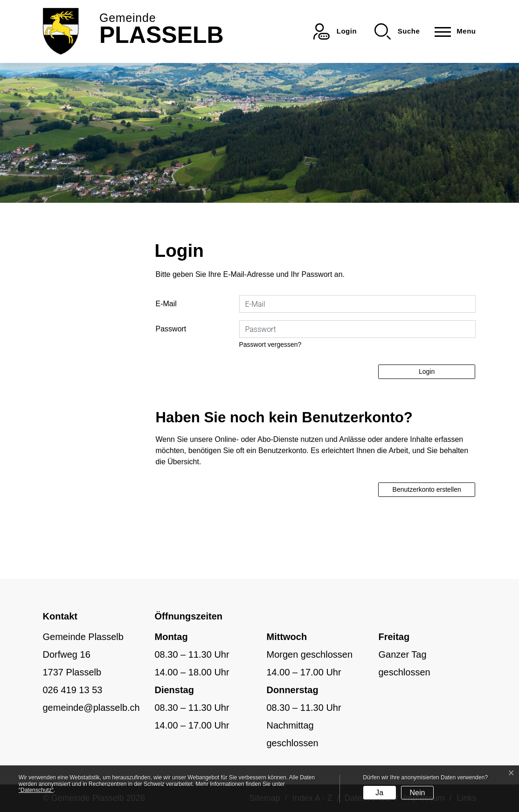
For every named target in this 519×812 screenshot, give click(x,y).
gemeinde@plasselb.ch (91, 708)
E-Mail (166, 304)
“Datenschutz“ (36, 790)
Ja (379, 793)
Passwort (171, 329)
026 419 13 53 (73, 690)
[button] (397, 31)
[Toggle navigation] (452, 31)
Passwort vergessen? (270, 344)
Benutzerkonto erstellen (427, 489)
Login (427, 372)
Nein (417, 793)
